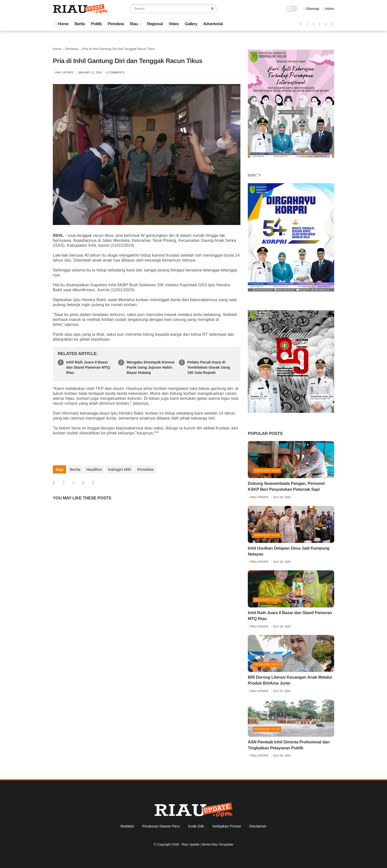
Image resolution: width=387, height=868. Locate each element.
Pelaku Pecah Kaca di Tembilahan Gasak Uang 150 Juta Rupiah (209, 367)
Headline (94, 469)
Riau (134, 24)
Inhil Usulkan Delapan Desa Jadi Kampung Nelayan (289, 551)
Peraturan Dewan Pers (161, 826)
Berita (80, 24)
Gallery (191, 24)
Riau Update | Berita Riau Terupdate (207, 844)
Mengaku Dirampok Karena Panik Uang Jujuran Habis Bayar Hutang (150, 367)
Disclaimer (258, 826)
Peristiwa (116, 24)
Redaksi (127, 826)
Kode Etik (196, 826)
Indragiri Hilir (120, 469)
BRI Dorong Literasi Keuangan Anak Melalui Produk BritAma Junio (290, 680)
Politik (96, 24)
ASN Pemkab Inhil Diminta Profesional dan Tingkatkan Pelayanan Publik (289, 745)
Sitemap (311, 9)
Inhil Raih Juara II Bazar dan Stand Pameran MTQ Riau (88, 367)
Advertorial (213, 24)
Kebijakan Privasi (227, 826)
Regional (155, 24)
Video (174, 24)
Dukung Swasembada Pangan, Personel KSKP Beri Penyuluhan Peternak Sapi (286, 486)
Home (62, 24)
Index (329, 9)
